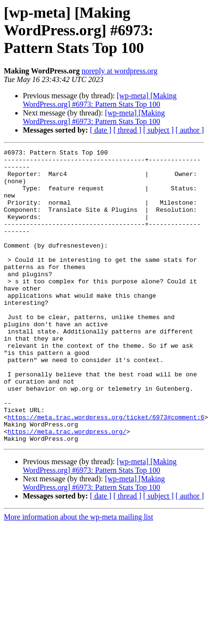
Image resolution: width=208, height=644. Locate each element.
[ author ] (190, 130)
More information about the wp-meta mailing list (79, 576)
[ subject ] (158, 130)
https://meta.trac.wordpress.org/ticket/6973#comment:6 (106, 471)
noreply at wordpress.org (119, 71)
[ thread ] (127, 130)
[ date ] (101, 130)
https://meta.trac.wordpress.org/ (67, 488)
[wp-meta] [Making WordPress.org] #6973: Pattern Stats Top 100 (100, 100)
